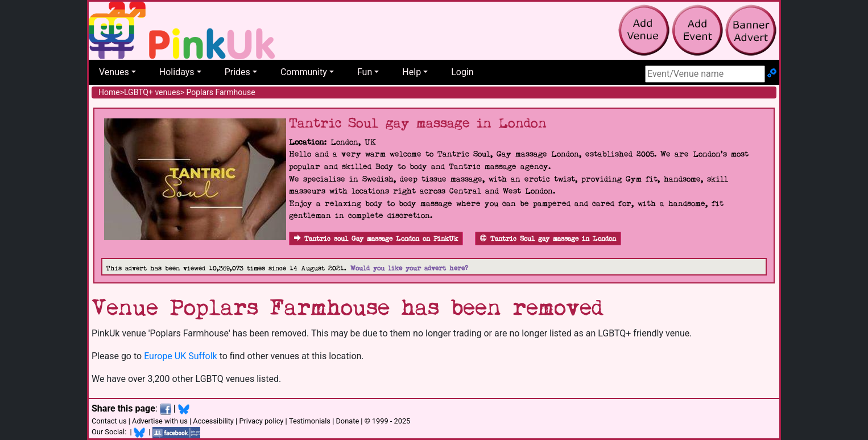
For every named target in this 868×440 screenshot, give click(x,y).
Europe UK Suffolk (181, 356)
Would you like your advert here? (409, 268)
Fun (365, 72)
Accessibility (213, 421)
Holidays (177, 72)
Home (109, 92)
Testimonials (310, 421)
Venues (114, 72)
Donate (347, 421)
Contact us (109, 421)
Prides (237, 72)
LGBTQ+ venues (152, 92)
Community (304, 72)
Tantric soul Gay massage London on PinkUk (376, 239)
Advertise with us (160, 421)
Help (412, 72)
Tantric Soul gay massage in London (548, 239)
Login (462, 72)
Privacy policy (261, 421)
